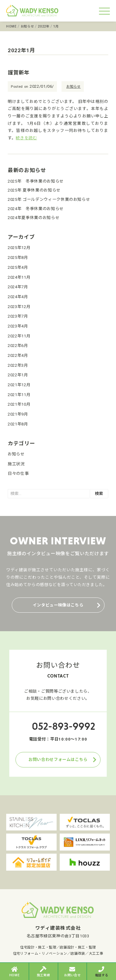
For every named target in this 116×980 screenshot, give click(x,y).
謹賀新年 (19, 73)
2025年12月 (19, 248)
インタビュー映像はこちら (58, 605)
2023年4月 (18, 326)
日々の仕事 (18, 473)
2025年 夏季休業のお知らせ (34, 190)
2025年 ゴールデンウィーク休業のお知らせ (49, 199)
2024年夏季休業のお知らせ (34, 218)
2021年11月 (19, 395)
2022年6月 (18, 346)
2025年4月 (18, 267)
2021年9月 (18, 414)
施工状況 (16, 464)
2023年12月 (19, 307)
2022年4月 (18, 355)
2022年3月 (18, 365)
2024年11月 (19, 277)
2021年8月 (18, 424)
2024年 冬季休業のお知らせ (36, 209)
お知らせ (73, 87)
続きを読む (26, 138)
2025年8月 (18, 258)
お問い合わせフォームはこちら (58, 760)
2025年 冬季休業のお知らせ (36, 181)
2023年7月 (18, 316)
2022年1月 (18, 375)
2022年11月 (19, 336)
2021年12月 (19, 385)
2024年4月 (18, 297)
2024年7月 (18, 287)
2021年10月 (19, 404)
